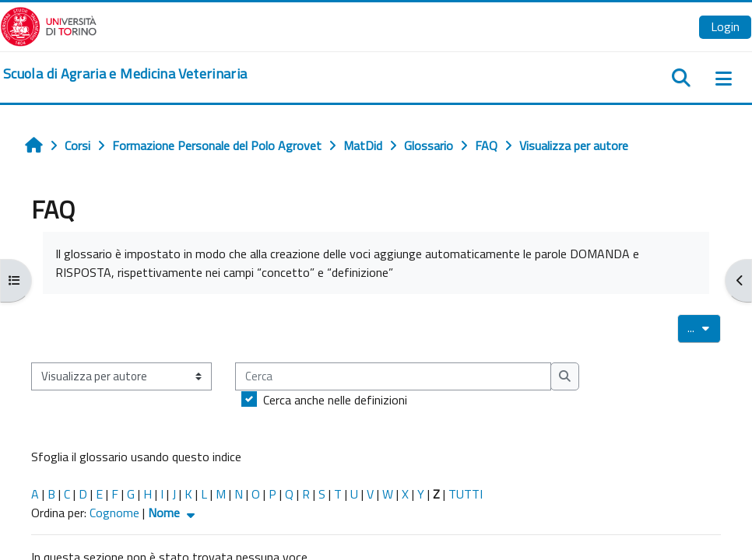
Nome (173, 513)
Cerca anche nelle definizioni (335, 400)
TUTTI (466, 494)
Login (725, 26)
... (704, 327)
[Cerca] (393, 376)
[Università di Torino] (49, 25)
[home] (125, 74)
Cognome (114, 513)
